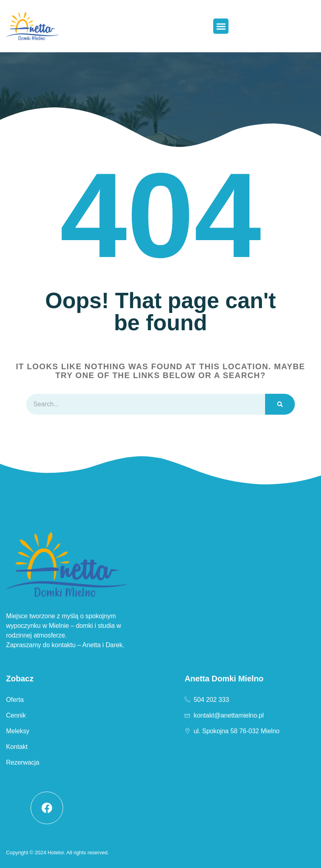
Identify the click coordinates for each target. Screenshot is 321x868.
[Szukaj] (280, 404)
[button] (221, 26)
